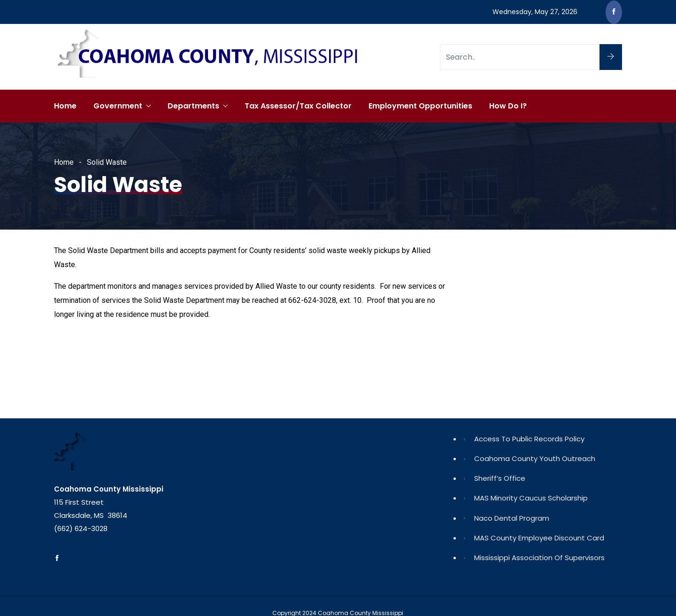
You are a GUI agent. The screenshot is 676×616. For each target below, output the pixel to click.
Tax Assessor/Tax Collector (298, 106)
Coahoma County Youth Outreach (535, 458)
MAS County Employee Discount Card (539, 538)
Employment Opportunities (420, 106)
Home (65, 106)
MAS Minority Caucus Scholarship (531, 498)
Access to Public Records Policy (529, 439)
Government (118, 106)
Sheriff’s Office (500, 478)
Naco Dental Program (512, 518)
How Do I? (508, 106)
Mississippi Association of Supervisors (539, 558)
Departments (193, 106)
